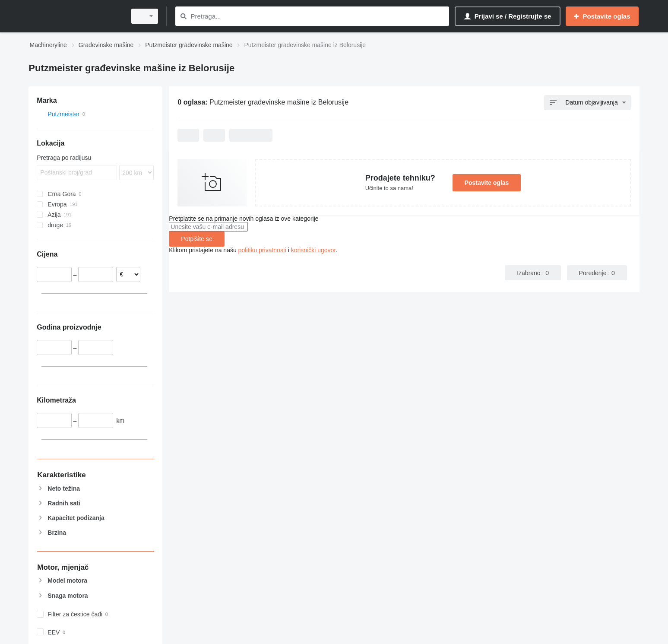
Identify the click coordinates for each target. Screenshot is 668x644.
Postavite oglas (487, 183)
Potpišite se (196, 239)
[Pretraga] (184, 16)
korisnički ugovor (313, 250)
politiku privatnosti (262, 250)
